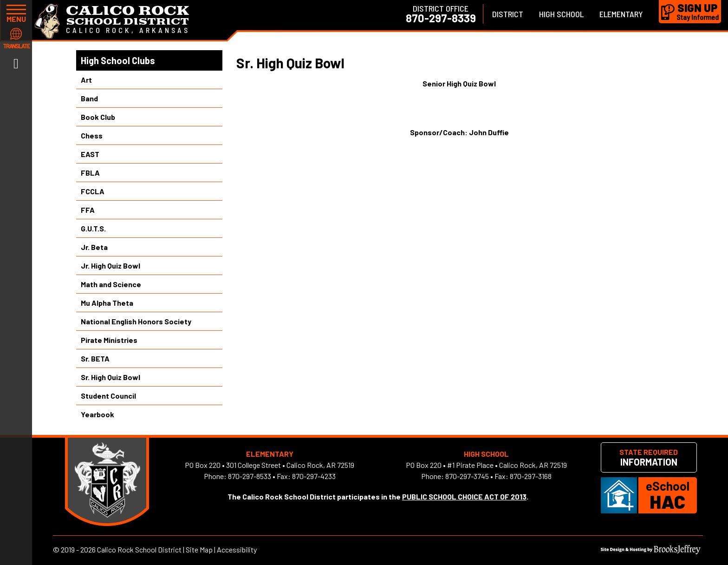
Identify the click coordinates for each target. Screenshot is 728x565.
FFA (88, 210)
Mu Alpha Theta (107, 303)
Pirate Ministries (109, 340)
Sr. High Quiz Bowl (110, 377)
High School (561, 14)
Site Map (199, 549)
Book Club (98, 117)
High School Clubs (118, 60)
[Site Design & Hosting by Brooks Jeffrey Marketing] (651, 551)
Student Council (108, 396)
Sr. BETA (95, 358)
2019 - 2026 (78, 549)
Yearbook (97, 414)
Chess (92, 135)
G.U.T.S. (93, 228)
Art (86, 80)
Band (89, 98)
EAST (90, 154)
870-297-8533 (250, 476)
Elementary (621, 14)
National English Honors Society (136, 321)
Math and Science (111, 284)
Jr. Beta (94, 247)
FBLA (90, 173)
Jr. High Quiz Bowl (110, 266)
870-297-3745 (467, 476)
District (508, 14)
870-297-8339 (441, 18)
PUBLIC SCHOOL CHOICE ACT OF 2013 (464, 496)
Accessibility (237, 549)
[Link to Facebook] (16, 63)
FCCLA (93, 191)
